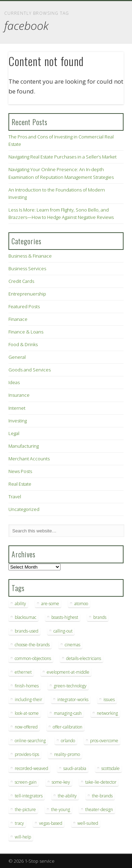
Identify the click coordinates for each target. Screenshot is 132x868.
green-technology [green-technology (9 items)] (70, 686)
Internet (17, 408)
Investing (18, 421)
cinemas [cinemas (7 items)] (73, 645)
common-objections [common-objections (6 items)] (33, 658)
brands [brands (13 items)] (100, 617)
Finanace (18, 319)
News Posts (20, 471)
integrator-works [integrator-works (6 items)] (73, 699)
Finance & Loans (26, 332)
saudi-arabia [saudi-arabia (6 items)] (75, 768)
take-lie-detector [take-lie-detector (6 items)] (101, 782)
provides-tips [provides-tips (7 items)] (27, 754)
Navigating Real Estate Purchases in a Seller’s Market (62, 157)
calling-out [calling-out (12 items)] (63, 631)
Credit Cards (21, 281)
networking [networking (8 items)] (107, 713)
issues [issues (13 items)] (109, 699)
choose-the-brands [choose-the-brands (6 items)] (32, 645)
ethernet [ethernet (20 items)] (23, 672)
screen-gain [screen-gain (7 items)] (26, 782)
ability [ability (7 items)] (20, 604)
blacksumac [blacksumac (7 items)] (26, 617)
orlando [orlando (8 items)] (68, 741)
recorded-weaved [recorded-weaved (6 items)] (32, 768)
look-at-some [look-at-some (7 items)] (27, 713)
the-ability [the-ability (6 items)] (67, 796)
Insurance (19, 395)
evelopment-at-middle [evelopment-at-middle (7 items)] (68, 672)
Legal (14, 433)
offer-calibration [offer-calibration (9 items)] (68, 727)
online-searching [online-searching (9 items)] (30, 741)
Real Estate (20, 484)
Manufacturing (24, 446)
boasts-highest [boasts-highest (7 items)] (65, 617)
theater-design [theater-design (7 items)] (99, 809)
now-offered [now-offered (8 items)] (26, 727)
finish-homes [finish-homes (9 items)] (27, 686)
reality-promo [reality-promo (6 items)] (67, 754)
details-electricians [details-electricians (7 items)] (84, 658)
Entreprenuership (27, 294)
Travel (15, 497)
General (17, 357)
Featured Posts (24, 306)
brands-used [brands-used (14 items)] (27, 631)
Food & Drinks (23, 344)
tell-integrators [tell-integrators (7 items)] (29, 796)
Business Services (27, 268)
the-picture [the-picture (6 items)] (25, 809)
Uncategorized (24, 509)
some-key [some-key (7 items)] (61, 782)
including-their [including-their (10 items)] (29, 699)
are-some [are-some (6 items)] (50, 604)
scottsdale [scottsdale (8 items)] (111, 768)
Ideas (14, 382)
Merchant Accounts (29, 459)
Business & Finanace (30, 256)
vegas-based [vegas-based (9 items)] (51, 823)
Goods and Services (30, 370)
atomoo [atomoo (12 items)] (81, 604)
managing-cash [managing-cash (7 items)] (68, 713)
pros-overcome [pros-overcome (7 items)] (104, 741)
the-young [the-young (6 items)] (61, 809)
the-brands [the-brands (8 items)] (102, 796)
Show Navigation (107, 63)
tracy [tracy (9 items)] (19, 823)
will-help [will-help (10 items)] (23, 837)
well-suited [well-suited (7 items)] (88, 823)
